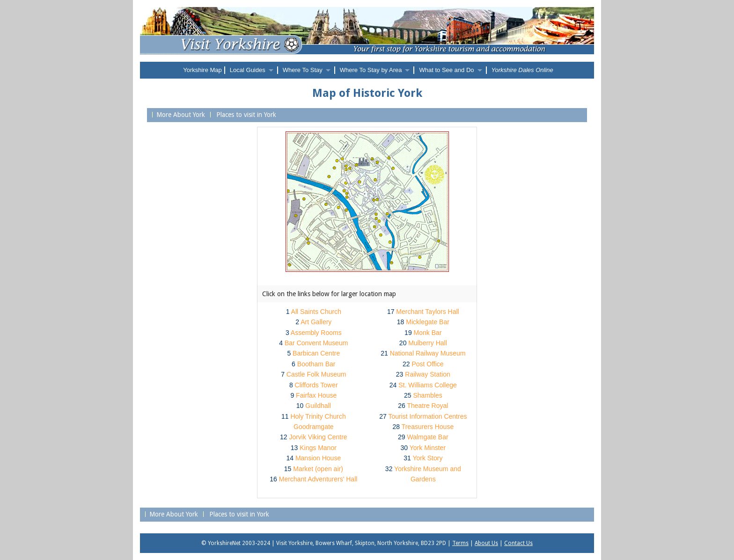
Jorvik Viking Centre (318, 437)
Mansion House (318, 458)
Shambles (427, 395)
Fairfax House (316, 395)
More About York (181, 115)
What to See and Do (446, 70)
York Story (427, 458)
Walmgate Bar (427, 437)
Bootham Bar (316, 364)
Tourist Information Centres (427, 416)
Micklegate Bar (428, 322)
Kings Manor (318, 448)
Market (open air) (318, 469)
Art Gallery (316, 322)
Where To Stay (303, 70)
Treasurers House (428, 427)
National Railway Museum (428, 353)
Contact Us (518, 543)
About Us (486, 543)
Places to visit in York (245, 115)
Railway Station (428, 374)
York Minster (428, 448)
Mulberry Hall (427, 343)
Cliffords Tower (316, 385)
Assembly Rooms (316, 333)
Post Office (427, 364)
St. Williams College (427, 385)
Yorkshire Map (202, 70)
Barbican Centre (316, 353)
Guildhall (318, 406)
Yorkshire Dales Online (522, 70)
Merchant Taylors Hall (427, 312)
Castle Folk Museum (316, 374)
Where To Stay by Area (371, 70)
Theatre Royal (427, 406)
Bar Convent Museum (316, 343)
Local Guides (248, 70)
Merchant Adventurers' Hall (318, 479)
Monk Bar (428, 333)
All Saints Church (316, 312)
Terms (460, 543)
